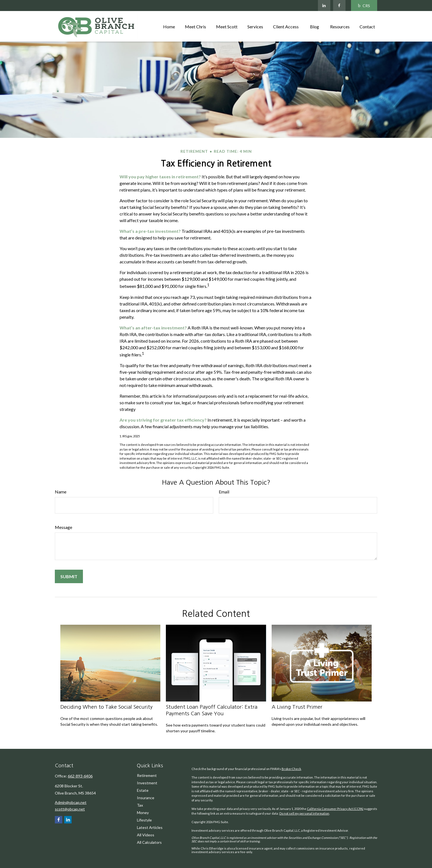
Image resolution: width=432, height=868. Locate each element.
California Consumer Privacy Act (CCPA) (335, 809)
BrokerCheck (291, 769)
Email (224, 492)
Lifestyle (144, 820)
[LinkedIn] (324, 6)
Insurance (146, 798)
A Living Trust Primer (297, 707)
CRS (364, 6)
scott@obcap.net (70, 809)
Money (143, 813)
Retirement (147, 775)
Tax (140, 805)
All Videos (146, 835)
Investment (147, 783)
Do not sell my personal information (304, 813)
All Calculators (149, 842)
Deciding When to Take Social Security (106, 707)
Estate (143, 790)
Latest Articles (150, 827)
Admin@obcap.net (71, 802)
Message (64, 527)
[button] (169, 26)
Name (61, 492)
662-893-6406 (80, 776)
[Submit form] (69, 576)
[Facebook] (339, 6)
